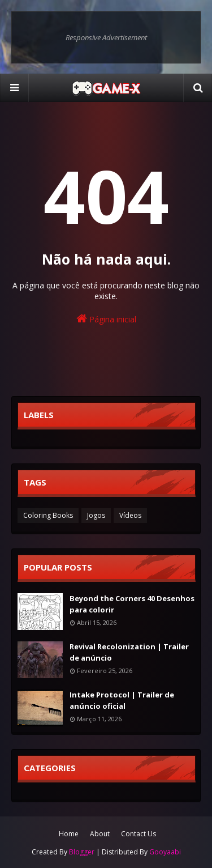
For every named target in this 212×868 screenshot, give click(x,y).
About (100, 834)
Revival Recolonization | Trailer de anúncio (129, 652)
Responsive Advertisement (106, 37)
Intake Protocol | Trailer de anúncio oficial (122, 700)
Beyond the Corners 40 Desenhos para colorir (132, 604)
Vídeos (130, 515)
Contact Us (139, 834)
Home (69, 834)
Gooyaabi (165, 852)
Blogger (82, 852)
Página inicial (106, 319)
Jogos (96, 515)
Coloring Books (48, 515)
